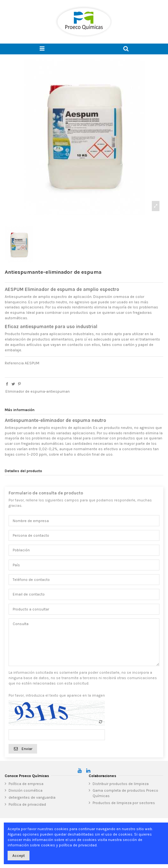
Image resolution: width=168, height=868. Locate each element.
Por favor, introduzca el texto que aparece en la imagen (57, 695)
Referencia (14, 363)
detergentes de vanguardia (32, 797)
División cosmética (26, 790)
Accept (19, 856)
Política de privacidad (27, 804)
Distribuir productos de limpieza (121, 784)
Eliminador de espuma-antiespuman (38, 391)
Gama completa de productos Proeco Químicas (125, 793)
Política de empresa (26, 784)
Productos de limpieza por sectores (124, 803)
